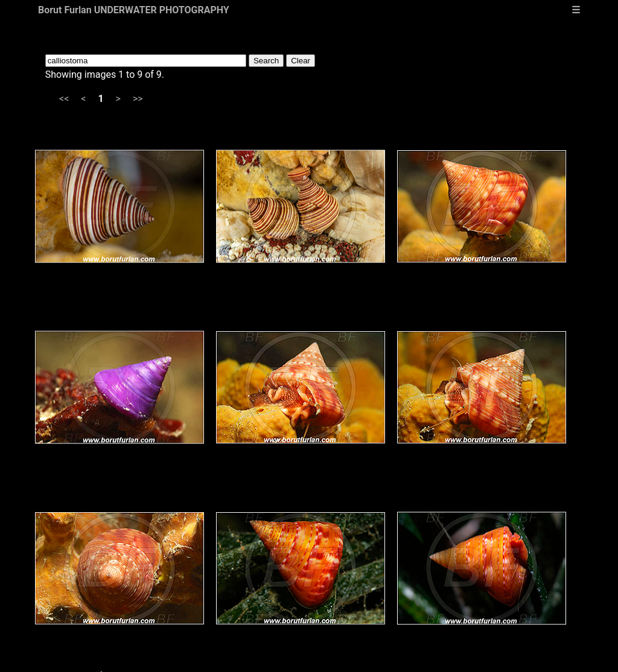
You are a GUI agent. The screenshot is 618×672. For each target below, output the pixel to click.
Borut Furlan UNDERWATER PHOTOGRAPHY (134, 10)
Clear (301, 61)
